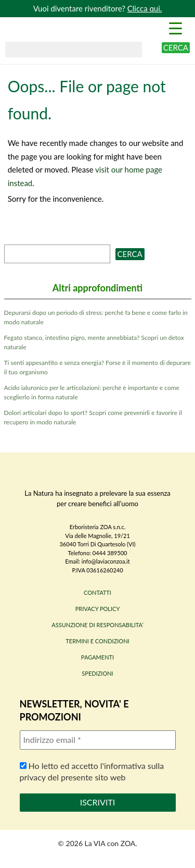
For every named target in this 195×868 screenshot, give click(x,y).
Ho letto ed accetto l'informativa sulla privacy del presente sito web (92, 771)
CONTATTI (97, 592)
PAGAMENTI (97, 657)
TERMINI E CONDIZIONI (97, 641)
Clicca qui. (145, 8)
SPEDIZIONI (97, 673)
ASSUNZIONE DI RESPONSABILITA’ (97, 625)
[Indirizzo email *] (98, 740)
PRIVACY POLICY (98, 609)
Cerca (176, 47)
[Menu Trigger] (175, 28)
